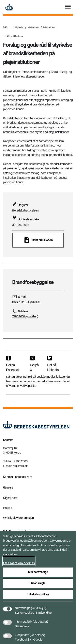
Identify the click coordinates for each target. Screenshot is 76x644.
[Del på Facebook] (15, 364)
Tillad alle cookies (38, 594)
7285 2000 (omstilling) (25, 316)
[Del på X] (35, 364)
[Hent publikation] (38, 240)
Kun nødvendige (38, 572)
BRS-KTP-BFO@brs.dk (26, 302)
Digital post (10, 498)
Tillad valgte (38, 583)
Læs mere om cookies (19, 563)
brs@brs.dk (20, 466)
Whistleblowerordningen (18, 518)
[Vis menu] (68, 7)
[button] (39, 606)
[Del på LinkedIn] (55, 364)
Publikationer (49, 27)
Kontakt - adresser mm (18, 477)
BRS (5, 27)
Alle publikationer (15, 36)
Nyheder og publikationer (27, 27)
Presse (7, 508)
